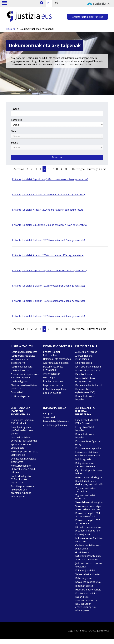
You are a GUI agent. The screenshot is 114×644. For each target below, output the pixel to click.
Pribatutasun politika (55, 389)
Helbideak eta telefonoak (57, 359)
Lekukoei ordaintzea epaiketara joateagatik (88, 454)
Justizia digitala (19, 381)
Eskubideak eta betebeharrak (19, 361)
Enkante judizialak (85, 570)
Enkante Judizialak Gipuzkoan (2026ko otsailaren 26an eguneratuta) (50, 270)
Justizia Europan (20, 370)
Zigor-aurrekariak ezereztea (85, 497)
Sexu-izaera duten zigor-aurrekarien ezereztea (89, 508)
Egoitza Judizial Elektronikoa (51, 353)
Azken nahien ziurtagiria (89, 477)
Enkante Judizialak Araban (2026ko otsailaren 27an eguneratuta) (48, 255)
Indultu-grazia (83, 459)
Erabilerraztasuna (53, 381)
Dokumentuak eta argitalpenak (53, 368)
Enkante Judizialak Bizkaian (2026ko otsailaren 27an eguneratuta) (49, 240)
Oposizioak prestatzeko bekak (88, 472)
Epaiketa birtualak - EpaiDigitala (22, 446)
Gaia (13, 131)
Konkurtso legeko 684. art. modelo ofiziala (88, 515)
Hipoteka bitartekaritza (88, 590)
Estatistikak (17, 392)
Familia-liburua (84, 374)
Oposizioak (49, 417)
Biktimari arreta (84, 586)
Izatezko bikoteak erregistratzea (85, 380)
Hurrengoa (78, 169)
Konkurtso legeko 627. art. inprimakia (88, 522)
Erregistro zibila (86, 346)
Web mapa (49, 378)
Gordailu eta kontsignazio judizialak (88, 554)
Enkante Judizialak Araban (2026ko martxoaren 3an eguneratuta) (48, 210)
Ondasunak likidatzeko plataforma (23, 460)
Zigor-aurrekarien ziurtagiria (85, 490)
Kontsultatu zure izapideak (85, 398)
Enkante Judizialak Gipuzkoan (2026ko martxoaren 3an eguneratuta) (50, 179)
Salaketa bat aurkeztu (87, 574)
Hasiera (11, 29)
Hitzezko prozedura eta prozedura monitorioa (88, 529)
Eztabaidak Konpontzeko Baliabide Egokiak (25, 376)
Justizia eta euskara (22, 367)
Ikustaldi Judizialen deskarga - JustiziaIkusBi (89, 483)
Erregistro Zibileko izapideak (86, 429)
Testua (15, 109)
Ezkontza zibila (84, 363)
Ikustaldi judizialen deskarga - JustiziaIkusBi (24, 439)
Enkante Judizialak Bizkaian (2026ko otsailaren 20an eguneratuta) (49, 316)
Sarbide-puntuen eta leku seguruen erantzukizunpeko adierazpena (22, 491)
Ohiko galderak (52, 374)
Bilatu (57, 157)
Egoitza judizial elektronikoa (88, 17)
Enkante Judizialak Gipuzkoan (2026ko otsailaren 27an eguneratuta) (50, 225)
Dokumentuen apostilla (88, 448)
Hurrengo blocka (97, 169)
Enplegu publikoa (55, 408)
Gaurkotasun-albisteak (56, 363)
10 (66, 169)
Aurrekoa (19, 169)
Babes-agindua (84, 578)
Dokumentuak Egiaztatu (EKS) (89, 443)
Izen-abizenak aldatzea (88, 367)
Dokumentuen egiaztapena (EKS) (85, 391)
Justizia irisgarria (20, 396)
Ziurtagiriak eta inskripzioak (84, 357)
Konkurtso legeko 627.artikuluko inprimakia (21, 479)
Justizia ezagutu (22, 346)
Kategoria (16, 120)
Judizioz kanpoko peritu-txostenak (89, 565)
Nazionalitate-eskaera (88, 370)
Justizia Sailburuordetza (24, 352)
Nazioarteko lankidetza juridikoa (24, 387)
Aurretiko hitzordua (86, 352)
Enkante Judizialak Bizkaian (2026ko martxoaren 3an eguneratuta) (49, 195)
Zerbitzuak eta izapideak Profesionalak (21, 411)
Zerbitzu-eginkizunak (55, 425)
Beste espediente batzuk (89, 385)
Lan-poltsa (49, 414)
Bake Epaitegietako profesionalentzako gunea (22, 430)
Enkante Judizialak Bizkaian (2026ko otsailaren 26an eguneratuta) (49, 286)
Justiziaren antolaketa (23, 356)
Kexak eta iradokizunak (88, 582)
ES (56, 3)
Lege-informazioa (53, 385)
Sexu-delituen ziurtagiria (89, 502)
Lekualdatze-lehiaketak (56, 421)
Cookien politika (52, 393)
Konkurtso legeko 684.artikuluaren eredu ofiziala (24, 469)
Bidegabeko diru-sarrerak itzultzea (85, 465)
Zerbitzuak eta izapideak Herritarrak (85, 411)
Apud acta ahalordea (87, 559)
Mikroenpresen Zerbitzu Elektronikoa (24, 453)
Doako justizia (83, 534)
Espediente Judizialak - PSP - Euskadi (23, 422)
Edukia (15, 143)
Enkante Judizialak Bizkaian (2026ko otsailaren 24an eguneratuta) (49, 301)
